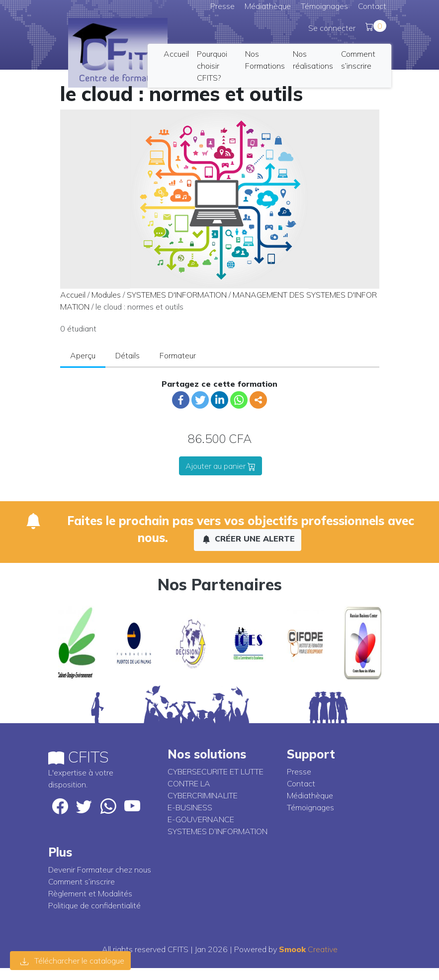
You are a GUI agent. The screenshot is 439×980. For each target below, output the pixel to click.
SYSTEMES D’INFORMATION (218, 831)
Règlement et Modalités (90, 893)
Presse (222, 6)
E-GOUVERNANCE (201, 819)
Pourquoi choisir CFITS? (212, 66)
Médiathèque (268, 6)
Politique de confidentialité (94, 905)
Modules (106, 295)
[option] (77, 643)
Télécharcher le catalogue (72, 961)
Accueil (176, 54)
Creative (308, 949)
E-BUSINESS (190, 807)
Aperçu (83, 355)
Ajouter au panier (220, 466)
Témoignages (324, 6)
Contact (372, 6)
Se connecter (332, 28)
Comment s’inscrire (82, 881)
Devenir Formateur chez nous (100, 870)
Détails (128, 355)
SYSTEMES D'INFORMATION (177, 295)
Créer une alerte (249, 539)
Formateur (178, 355)
